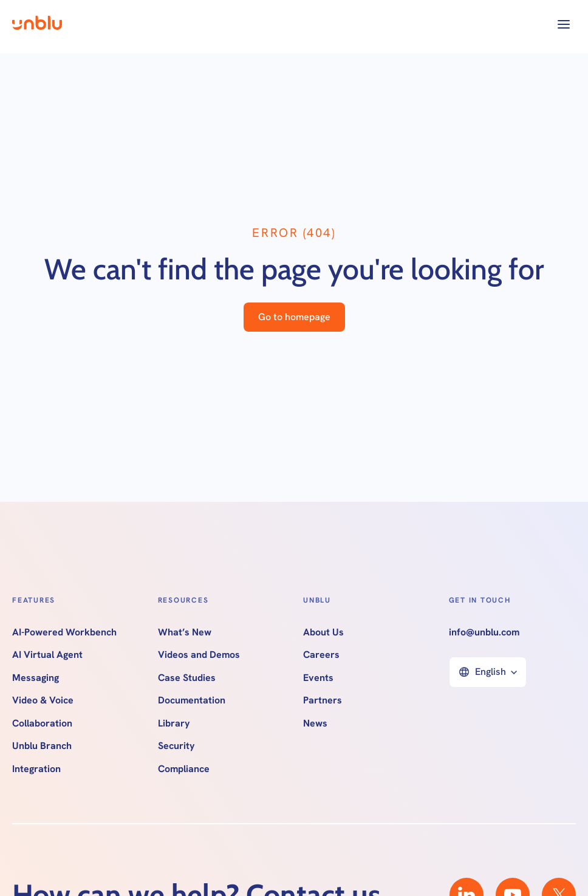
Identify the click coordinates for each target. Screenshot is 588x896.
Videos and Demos (199, 655)
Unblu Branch (42, 746)
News (315, 723)
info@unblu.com (484, 632)
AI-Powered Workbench (64, 632)
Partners (323, 700)
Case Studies (187, 678)
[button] (564, 24)
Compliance (184, 769)
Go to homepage (294, 317)
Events (318, 678)
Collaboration (42, 723)
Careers (321, 655)
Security (176, 746)
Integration (36, 769)
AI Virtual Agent (47, 655)
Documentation (192, 700)
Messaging (36, 678)
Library (174, 723)
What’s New (185, 632)
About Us (323, 632)
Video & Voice (43, 700)
